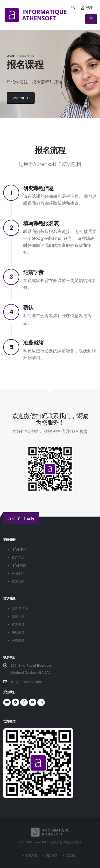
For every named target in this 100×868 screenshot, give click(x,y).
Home (11, 56)
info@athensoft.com (26, 682)
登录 (87, 8)
